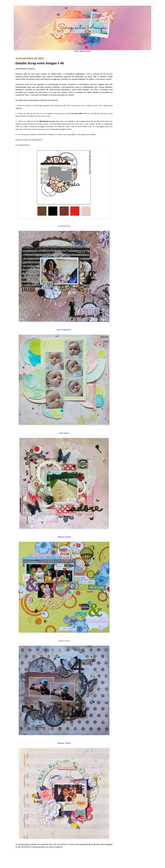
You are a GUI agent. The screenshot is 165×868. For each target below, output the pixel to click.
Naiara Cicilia (64, 641)
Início (76, 51)
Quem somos (85, 51)
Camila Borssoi (64, 226)
